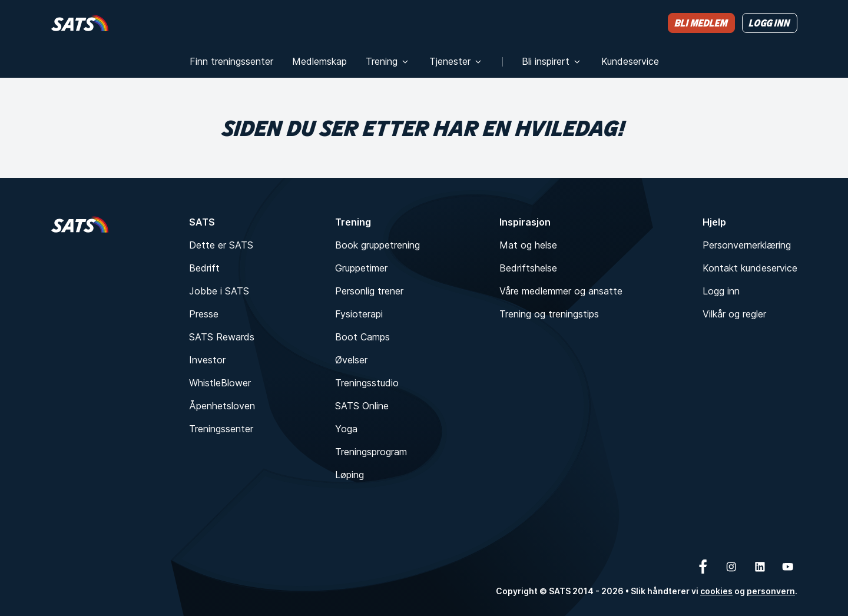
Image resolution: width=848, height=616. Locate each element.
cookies (716, 591)
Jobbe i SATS (219, 291)
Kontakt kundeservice (750, 268)
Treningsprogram (371, 452)
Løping (350, 475)
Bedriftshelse (528, 268)
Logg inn (721, 291)
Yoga (346, 429)
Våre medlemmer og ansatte (561, 291)
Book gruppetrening (377, 245)
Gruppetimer (361, 268)
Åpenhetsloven (222, 406)
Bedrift (204, 268)
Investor (207, 360)
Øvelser (351, 360)
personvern (771, 591)
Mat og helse (528, 245)
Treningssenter (221, 429)
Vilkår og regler (734, 314)
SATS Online (362, 406)
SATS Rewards (222, 337)
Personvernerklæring (747, 245)
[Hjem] (80, 23)
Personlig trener (369, 291)
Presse (204, 314)
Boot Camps (362, 337)
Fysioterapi (359, 314)
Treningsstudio (367, 383)
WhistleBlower (220, 383)
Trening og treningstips (549, 314)
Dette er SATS (221, 245)
